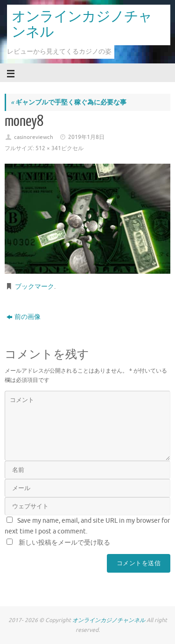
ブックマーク (35, 287)
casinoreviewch (34, 137)
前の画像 (24, 317)
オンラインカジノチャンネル (82, 24)
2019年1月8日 (86, 137)
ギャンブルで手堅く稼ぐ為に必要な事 (69, 102)
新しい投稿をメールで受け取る (64, 543)
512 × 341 (48, 148)
